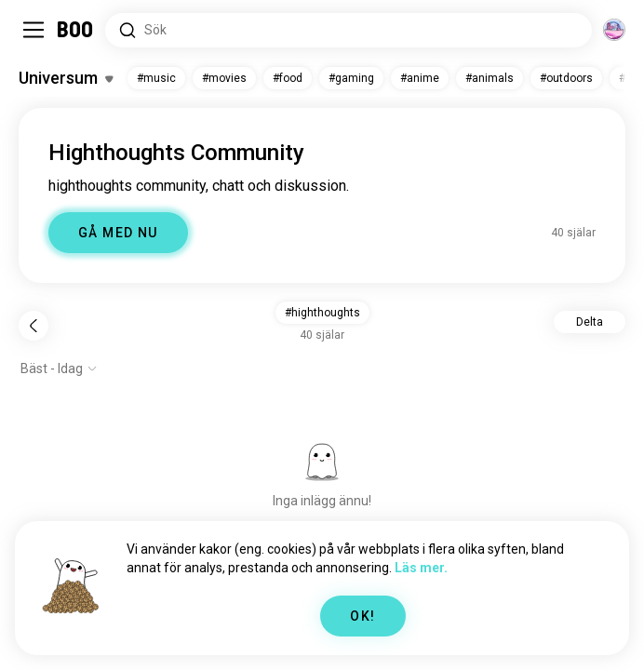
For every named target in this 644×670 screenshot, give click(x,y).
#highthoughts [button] (322, 313)
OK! (362, 616)
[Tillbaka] (34, 326)
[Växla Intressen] (66, 78)
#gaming (351, 78)
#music (156, 78)
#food (288, 78)
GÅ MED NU (118, 233)
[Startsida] (76, 30)
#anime (420, 78)
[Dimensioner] (614, 30)
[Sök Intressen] (349, 30)
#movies (224, 78)
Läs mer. (421, 568)
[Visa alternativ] (59, 368)
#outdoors (566, 78)
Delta (590, 322)
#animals (490, 78)
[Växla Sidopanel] (34, 30)
